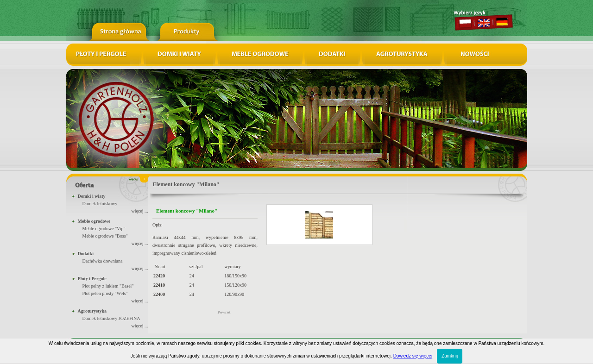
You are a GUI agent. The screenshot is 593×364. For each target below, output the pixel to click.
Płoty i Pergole (92, 279)
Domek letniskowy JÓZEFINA (111, 318)
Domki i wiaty (92, 196)
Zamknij (450, 356)
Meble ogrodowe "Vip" (104, 229)
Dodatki (86, 254)
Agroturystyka (92, 311)
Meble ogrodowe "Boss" (105, 236)
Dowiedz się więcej (413, 356)
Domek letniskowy (100, 204)
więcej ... (139, 211)
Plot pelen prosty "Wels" (105, 293)
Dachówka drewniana (103, 261)
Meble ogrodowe (94, 221)
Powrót (224, 312)
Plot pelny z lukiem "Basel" (108, 286)
